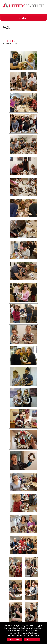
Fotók (9, 41)
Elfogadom (15, 640)
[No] (44, 633)
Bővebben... (32, 640)
